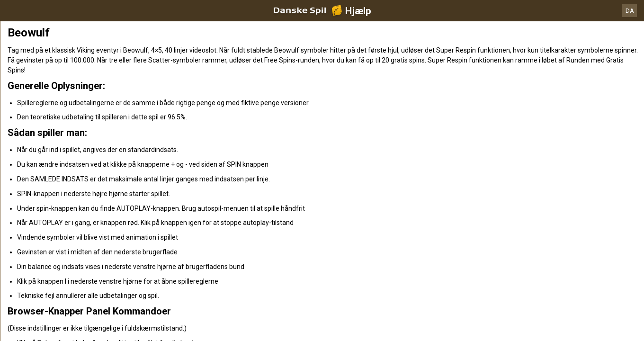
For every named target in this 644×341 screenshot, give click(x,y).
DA (630, 11)
